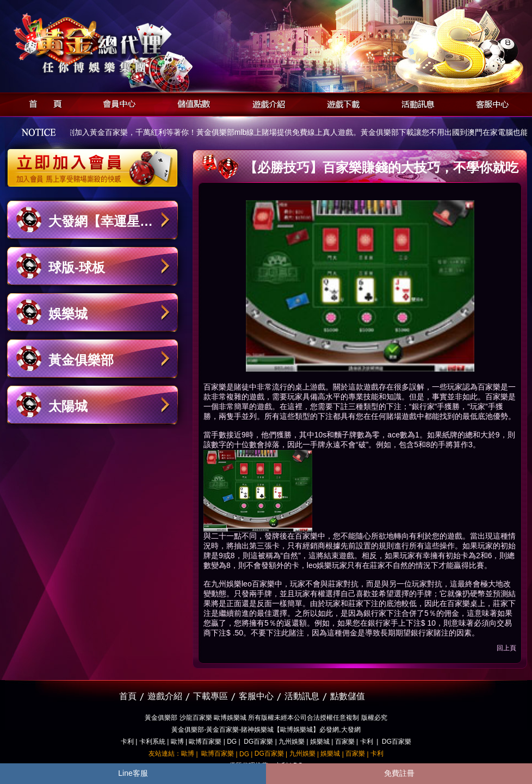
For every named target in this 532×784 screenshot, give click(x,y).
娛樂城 (68, 314)
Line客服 (133, 773)
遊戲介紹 (266, 103)
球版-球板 (77, 267)
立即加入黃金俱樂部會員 (96, 162)
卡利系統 (152, 742)
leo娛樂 (320, 565)
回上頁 (506, 648)
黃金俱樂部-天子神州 (120, 44)
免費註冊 (399, 773)
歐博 (177, 742)
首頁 (42, 103)
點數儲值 (348, 696)
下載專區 (211, 696)
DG (232, 742)
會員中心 (117, 103)
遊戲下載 (340, 103)
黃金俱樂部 (81, 360)
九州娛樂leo (231, 584)
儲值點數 (191, 103)
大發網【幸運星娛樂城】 (101, 227)
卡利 (127, 742)
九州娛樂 (292, 742)
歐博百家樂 (205, 742)
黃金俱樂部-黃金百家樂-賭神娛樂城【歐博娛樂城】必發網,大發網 (266, 730)
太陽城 (68, 406)
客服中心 (489, 103)
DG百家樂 (258, 742)
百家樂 (345, 742)
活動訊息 (415, 103)
